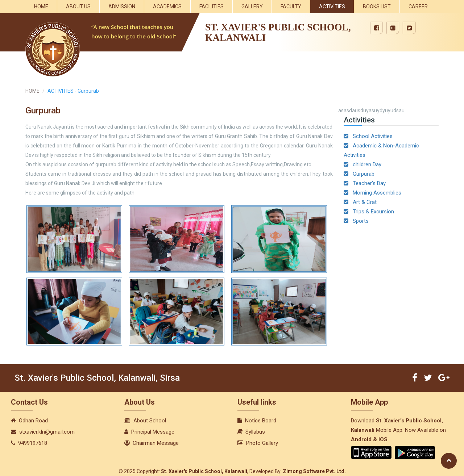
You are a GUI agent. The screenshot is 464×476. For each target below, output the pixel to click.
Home (41, 7)
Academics (167, 7)
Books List (377, 7)
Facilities (212, 7)
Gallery (252, 7)
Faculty (291, 7)
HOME (32, 91)
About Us (78, 7)
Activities (332, 7)
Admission (122, 7)
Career (418, 7)
